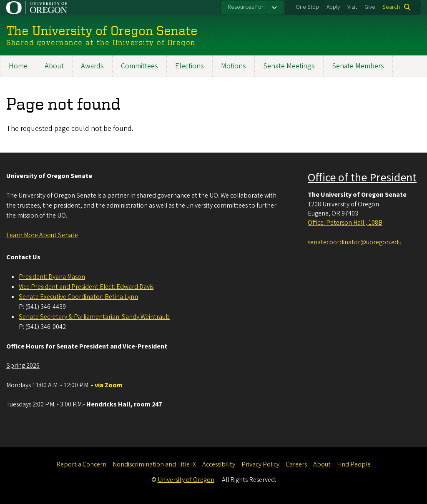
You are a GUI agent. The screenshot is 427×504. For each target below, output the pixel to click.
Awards (92, 66)
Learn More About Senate (42, 235)
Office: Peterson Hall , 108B (345, 223)
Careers (296, 464)
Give (370, 7)
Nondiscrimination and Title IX (154, 464)
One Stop (307, 7)
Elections (190, 66)
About (54, 66)
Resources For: (246, 7)
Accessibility (219, 464)
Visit (352, 7)
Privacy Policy (260, 464)
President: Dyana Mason (52, 277)
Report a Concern (81, 464)
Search (391, 7)
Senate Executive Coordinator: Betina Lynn (78, 297)
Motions (234, 66)
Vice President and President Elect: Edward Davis (86, 287)
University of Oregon (186, 480)
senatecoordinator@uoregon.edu (355, 242)
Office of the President (362, 178)
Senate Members (358, 66)
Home (18, 66)
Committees (139, 66)
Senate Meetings (289, 66)
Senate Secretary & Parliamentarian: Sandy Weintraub (94, 317)
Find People (354, 464)
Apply (333, 7)
